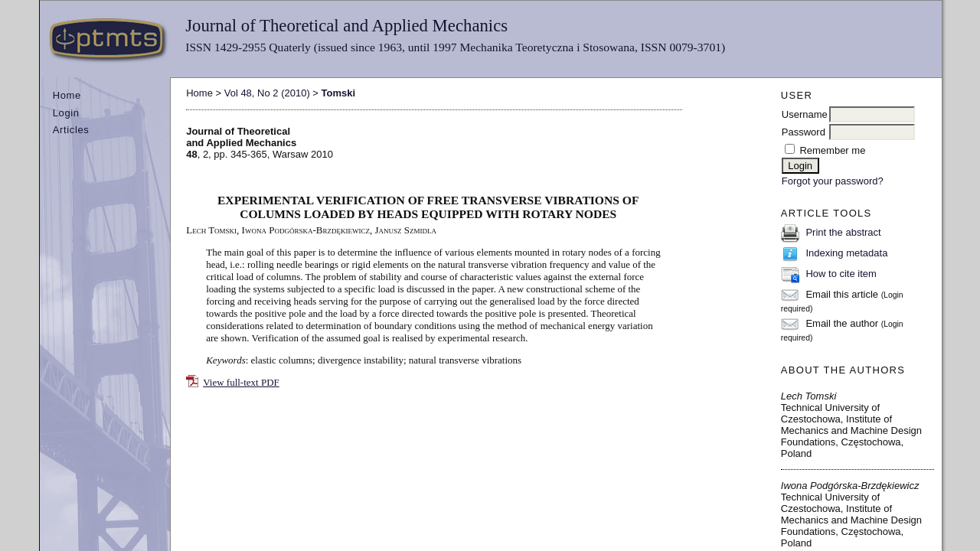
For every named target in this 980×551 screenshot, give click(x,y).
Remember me (832, 150)
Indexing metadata (846, 253)
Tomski (339, 93)
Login (66, 113)
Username (805, 114)
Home (67, 95)
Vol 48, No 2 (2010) (267, 93)
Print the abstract (843, 232)
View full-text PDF (241, 382)
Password (804, 132)
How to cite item (841, 274)
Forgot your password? (833, 181)
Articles (71, 130)
